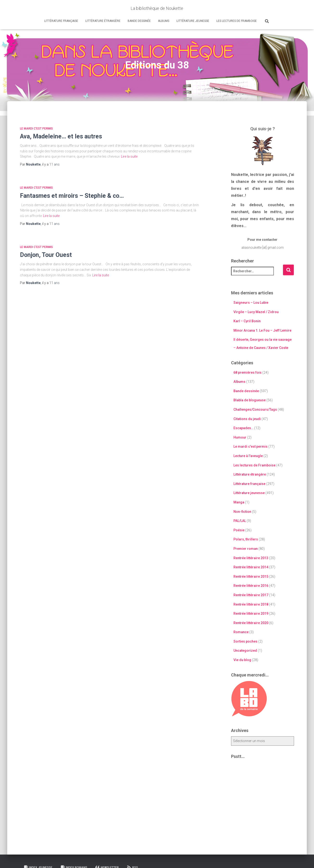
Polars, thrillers (246, 539)
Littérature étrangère (103, 21)
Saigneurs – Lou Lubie (251, 303)
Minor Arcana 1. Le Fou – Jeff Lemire (262, 330)
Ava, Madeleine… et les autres (61, 136)
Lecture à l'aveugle (248, 456)
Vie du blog (242, 660)
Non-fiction (242, 512)
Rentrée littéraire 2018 (251, 604)
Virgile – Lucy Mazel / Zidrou (256, 312)
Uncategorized (245, 651)
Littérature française (61, 21)
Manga (239, 502)
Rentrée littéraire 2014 (251, 567)
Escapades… (243, 428)
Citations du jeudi (247, 419)
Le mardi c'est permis (36, 129)
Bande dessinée (139, 21)
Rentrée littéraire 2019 (251, 614)
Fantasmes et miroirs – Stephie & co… (72, 196)
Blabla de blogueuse (250, 400)
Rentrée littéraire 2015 (251, 577)
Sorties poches (245, 641)
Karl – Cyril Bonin (247, 321)
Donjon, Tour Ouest (46, 255)
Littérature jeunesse (193, 21)
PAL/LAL (240, 521)
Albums (164, 21)
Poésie (239, 530)
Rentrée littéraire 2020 (251, 623)
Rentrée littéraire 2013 (251, 558)
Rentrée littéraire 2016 (251, 586)
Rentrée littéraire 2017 (251, 595)
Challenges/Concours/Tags (255, 409)
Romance (241, 632)
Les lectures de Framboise (237, 21)
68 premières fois (248, 372)
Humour (240, 437)
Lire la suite (129, 156)
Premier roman (246, 549)
